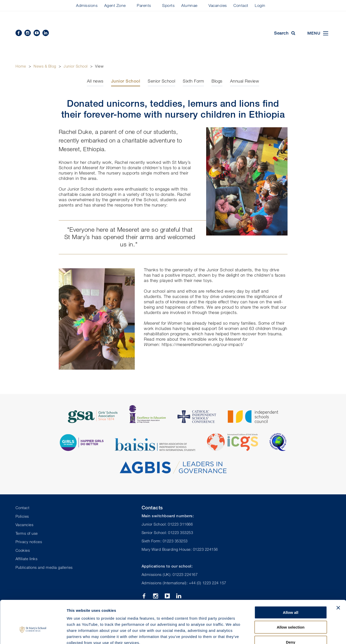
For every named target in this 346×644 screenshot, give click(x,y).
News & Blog (45, 66)
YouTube (37, 33)
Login (260, 5)
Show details (267, 634)
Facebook (19, 33)
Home (21, 66)
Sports (168, 5)
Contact (241, 5)
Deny (291, 612)
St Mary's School (173, 33)
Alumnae (189, 5)
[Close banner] (338, 577)
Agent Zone (115, 5)
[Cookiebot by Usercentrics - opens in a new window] (33, 634)
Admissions (87, 5)
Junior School (76, 66)
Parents (144, 5)
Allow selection (290, 597)
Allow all (291, 582)
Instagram (28, 33)
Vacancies (218, 5)
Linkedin (46, 33)
